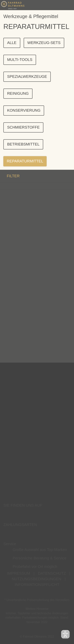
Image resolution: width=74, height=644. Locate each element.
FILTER (10, 176)
